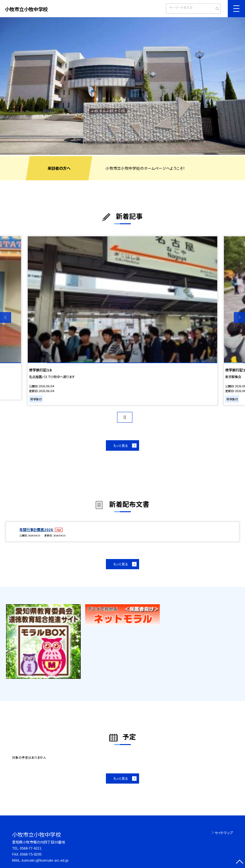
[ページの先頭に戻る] (239, 862)
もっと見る (120, 445)
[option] (122, 86)
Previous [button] (6, 317)
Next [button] (239, 317)
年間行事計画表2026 (37, 529)
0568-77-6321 (31, 848)
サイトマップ (224, 833)
